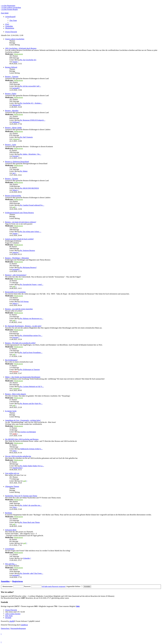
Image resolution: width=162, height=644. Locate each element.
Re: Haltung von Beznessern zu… (32, 318)
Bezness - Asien (11, 145)
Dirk (78, 606)
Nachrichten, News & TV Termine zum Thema (21, 496)
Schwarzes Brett (11, 530)
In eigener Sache (11, 411)
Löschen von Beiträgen (28, 432)
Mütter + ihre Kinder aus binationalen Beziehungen (23, 377)
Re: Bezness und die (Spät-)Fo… (31, 404)
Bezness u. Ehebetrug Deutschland (17, 162)
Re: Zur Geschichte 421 (28, 60)
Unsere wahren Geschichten (15, 39)
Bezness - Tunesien (12, 77)
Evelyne (15, 371)
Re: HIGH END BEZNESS (29, 188)
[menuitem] (13, 20)
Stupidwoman (17, 468)
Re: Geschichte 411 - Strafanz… (31, 103)
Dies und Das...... (11, 564)
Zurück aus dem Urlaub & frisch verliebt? (19, 239)
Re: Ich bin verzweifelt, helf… (30, 86)
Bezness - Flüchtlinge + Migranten (17, 258)
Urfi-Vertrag (24, 301)
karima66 (16, 88)
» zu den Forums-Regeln (9, 9)
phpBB (12, 621)
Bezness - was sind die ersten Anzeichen (19, 309)
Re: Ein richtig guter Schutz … (31, 232)
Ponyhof (15, 156)
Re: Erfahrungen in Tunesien (30, 370)
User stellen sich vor (12, 473)
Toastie (15, 62)
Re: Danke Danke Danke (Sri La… (32, 466)
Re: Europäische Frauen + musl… (32, 284)
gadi (14, 207)
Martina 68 (16, 105)
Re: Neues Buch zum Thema (30, 522)
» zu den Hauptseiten (8, 6)
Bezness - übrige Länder (13, 128)
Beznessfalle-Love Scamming (15, 292)
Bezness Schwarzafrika (13, 196)
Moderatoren (18, 54)
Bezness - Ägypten (12, 179)
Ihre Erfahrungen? (11, 360)
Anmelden (5, 581)
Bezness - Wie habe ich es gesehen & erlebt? (20, 343)
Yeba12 (15, 190)
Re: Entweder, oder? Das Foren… (32, 573)
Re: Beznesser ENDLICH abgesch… (33, 120)
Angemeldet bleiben (74, 586)
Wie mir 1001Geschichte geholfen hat (18, 456)
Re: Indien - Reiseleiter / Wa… (31, 154)
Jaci (14, 173)
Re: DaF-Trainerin (26, 137)
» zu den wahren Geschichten (11, 7)
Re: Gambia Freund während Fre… (32, 205)
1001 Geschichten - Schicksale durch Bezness (21, 48)
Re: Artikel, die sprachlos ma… (31, 505)
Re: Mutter (24, 171)
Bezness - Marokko (12, 111)
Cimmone (16, 139)
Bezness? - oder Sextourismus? (16, 275)
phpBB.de (24, 625)
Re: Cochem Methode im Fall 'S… (32, 387)
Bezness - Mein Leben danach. (16, 394)
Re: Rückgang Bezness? (28, 267)
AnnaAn (15, 252)
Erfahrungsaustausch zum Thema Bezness (19, 213)
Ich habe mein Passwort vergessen (54, 586)
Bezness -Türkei (11, 94)
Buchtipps (9, 513)
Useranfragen (10, 549)
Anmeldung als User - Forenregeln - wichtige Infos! (23, 420)
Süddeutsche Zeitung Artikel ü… (31, 449)
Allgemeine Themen (12, 486)
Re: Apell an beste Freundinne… (31, 353)
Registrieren (17, 581)
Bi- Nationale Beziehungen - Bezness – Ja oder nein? (23, 326)
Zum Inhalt (5, 13)
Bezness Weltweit (11, 67)
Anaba (14, 434)
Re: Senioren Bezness (27, 250)
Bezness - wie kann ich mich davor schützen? (21, 222)
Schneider (26, 558)
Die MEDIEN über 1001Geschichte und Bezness (22, 439)
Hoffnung (16, 122)
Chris (14, 451)
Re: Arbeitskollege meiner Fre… (31, 335)
